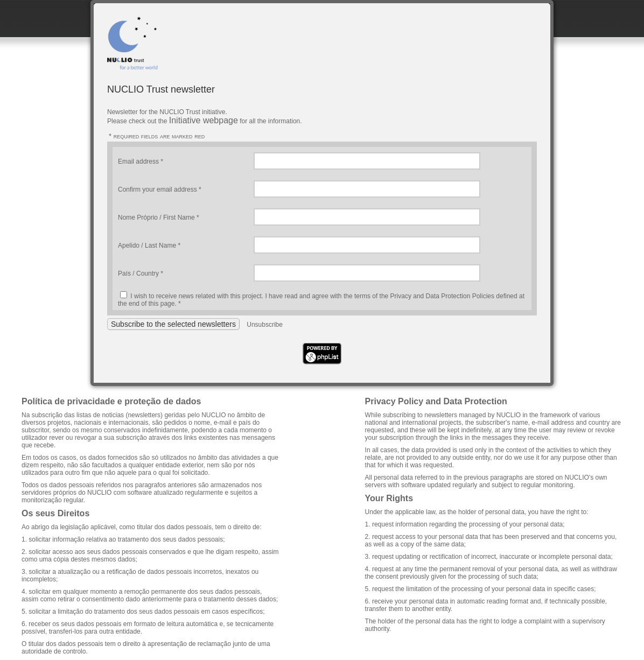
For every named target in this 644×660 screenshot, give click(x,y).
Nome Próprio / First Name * (159, 217)
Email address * (141, 162)
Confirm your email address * (160, 189)
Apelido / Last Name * (149, 245)
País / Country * (141, 273)
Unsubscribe (265, 325)
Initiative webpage (204, 120)
